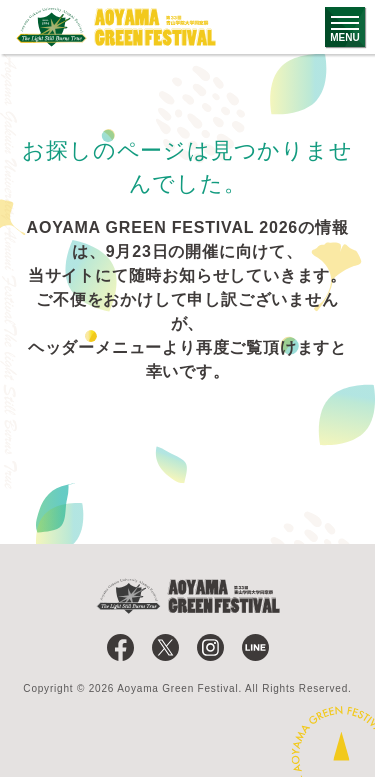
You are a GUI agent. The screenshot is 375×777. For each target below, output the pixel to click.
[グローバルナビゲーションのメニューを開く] (345, 27)
